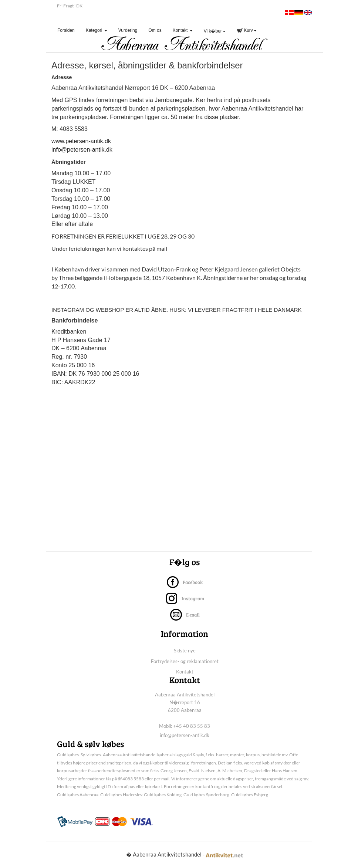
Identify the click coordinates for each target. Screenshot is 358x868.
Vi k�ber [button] (215, 31)
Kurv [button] (247, 30)
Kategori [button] (97, 30)
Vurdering (128, 30)
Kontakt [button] (183, 30)
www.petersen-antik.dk (81, 141)
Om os (155, 30)
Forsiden (69, 30)
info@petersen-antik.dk (82, 150)
